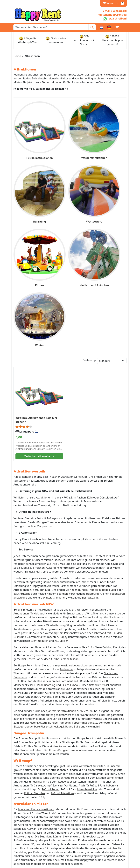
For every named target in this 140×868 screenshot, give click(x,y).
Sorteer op (89, 250)
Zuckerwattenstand (107, 600)
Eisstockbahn (90, 475)
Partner (19, 786)
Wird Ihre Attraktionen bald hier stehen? (30, 293)
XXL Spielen (62, 518)
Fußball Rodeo (51, 668)
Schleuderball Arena (73, 656)
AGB (17, 834)
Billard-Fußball (70, 562)
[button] (125, 27)
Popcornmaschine (83, 600)
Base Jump (43, 656)
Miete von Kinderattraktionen (36, 688)
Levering (20, 802)
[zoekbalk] (51, 27)
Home (17, 56)
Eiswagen (19, 604)
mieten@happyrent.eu (32, 766)
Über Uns (21, 778)
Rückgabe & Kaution (27, 814)
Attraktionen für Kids (26, 491)
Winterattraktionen (55, 475)
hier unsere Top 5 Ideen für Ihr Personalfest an (50, 536)
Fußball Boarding (45, 562)
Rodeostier (66, 547)
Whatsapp (25, 761)
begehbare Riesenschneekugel (45, 604)
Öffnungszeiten (24, 806)
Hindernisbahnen (57, 471)
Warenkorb (113, 3)
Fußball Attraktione (63, 671)
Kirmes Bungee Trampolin (65, 628)
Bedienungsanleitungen (29, 838)
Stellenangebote (25, 830)
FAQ (17, 790)
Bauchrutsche (22, 471)
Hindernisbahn (38, 660)
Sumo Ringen (115, 656)
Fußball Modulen (35, 671)
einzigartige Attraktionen (76, 543)
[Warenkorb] (117, 27)
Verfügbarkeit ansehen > (31, 331)
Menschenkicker (87, 668)
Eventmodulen (39, 518)
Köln (90, 375)
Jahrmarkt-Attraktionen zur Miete (68, 588)
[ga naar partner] (38, 853)
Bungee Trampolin (90, 467)
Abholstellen (22, 810)
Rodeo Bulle (73, 604)
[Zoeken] (92, 27)
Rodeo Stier (109, 467)
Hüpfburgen (94, 471)
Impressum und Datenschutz (32, 782)
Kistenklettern (97, 562)
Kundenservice (24, 826)
